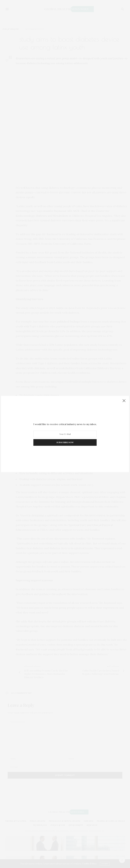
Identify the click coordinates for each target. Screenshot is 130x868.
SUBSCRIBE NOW (65, 442)
